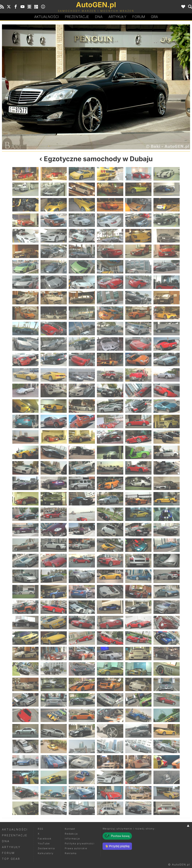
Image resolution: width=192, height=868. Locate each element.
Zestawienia (46, 848)
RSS (41, 829)
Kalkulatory (46, 853)
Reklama (71, 853)
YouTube (44, 843)
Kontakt (70, 829)
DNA (6, 841)
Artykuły (117, 17)
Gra (154, 17)
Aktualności (47, 17)
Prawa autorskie (76, 848)
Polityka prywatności (80, 843)
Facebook (45, 839)
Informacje (72, 839)
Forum (139, 17)
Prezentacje (77, 17)
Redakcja (71, 834)
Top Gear (11, 859)
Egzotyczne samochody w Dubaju (98, 159)
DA (99, 17)
